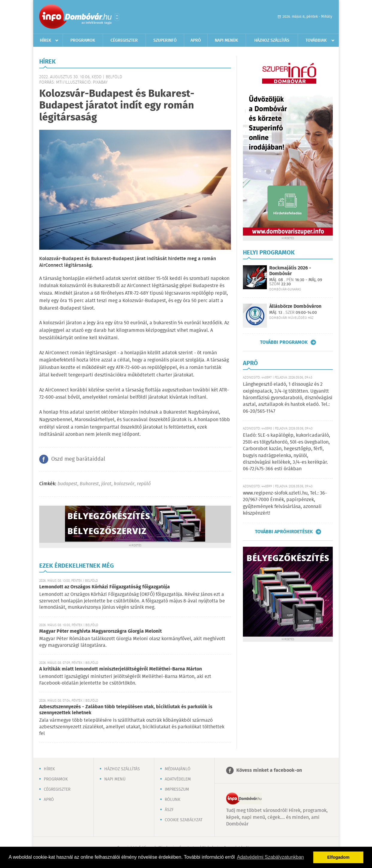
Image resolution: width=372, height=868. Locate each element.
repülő (144, 484)
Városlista (117, 17)
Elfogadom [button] (338, 857)
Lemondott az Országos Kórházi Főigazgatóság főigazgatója (105, 587)
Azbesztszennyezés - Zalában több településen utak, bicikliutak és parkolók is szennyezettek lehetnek (126, 710)
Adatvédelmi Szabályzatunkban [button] (270, 857)
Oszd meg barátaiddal (78, 459)
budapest (67, 484)
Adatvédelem (178, 779)
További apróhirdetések (284, 532)
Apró (196, 40)
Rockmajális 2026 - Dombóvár (290, 271)
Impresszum (177, 789)
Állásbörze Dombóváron (295, 306)
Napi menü (115, 779)
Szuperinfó (165, 40)
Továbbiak (316, 40)
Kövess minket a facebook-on (269, 770)
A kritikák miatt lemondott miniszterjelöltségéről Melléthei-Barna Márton (121, 669)
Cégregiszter (124, 40)
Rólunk (173, 800)
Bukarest (89, 484)
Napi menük (226, 40)
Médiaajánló (178, 769)
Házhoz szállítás (272, 40)
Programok (83, 40)
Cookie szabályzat (184, 820)
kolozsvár (124, 484)
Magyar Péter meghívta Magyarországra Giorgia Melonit (100, 631)
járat (106, 484)
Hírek (46, 40)
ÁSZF (169, 810)
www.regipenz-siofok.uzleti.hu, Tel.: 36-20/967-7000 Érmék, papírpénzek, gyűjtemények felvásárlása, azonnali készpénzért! (285, 503)
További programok (284, 342)
